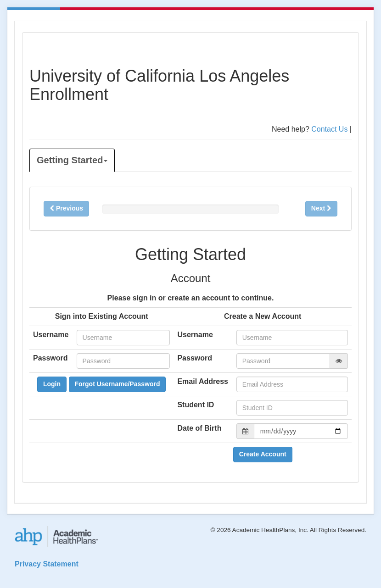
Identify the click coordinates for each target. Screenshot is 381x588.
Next (321, 208)
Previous (66, 208)
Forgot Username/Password (118, 384)
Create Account (263, 454)
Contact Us (329, 129)
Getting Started (72, 160)
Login (52, 384)
